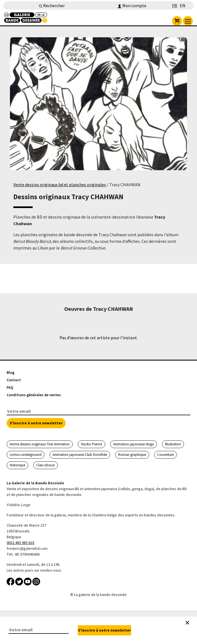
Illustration (173, 444)
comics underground (26, 455)
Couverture (165, 455)
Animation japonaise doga (134, 444)
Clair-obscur (46, 465)
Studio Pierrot (91, 444)
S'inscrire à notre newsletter (36, 423)
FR (175, 6)
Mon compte (132, 6)
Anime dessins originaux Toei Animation (40, 444)
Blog (11, 372)
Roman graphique (132, 455)
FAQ (10, 387)
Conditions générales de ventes (34, 395)
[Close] (187, 623)
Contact (14, 380)
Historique (17, 465)
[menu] (188, 21)
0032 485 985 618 (20, 543)
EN (183, 6)
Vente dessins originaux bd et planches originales (60, 185)
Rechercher (52, 6)
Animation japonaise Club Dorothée (80, 455)
